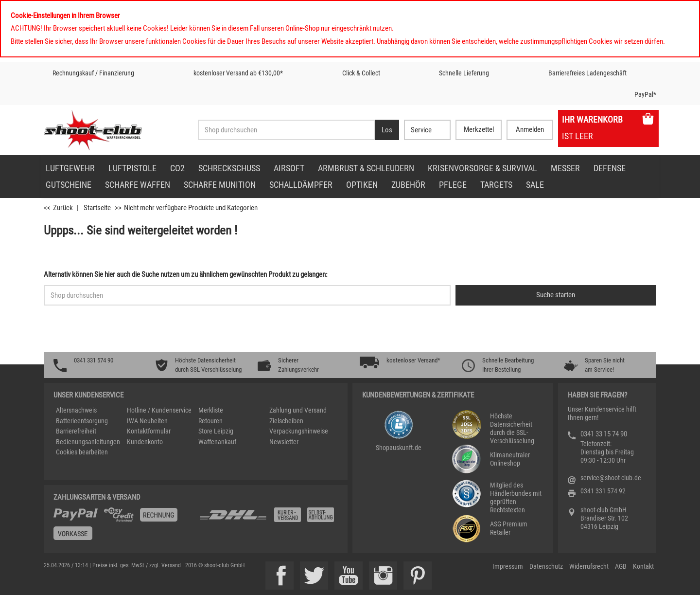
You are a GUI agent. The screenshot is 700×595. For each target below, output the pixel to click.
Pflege (453, 185)
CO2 (177, 168)
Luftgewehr (70, 168)
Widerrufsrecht (589, 566)
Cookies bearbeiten (82, 452)
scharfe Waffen (138, 185)
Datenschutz (546, 566)
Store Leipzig (216, 431)
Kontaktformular (149, 431)
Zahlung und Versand (298, 410)
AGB (621, 566)
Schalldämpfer (301, 185)
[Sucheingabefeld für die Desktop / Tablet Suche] (286, 130)
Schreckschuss (229, 168)
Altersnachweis (76, 410)
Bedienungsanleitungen (88, 442)
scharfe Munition (220, 185)
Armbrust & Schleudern (366, 168)
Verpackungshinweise (299, 431)
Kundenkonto (145, 442)
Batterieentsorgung (82, 421)
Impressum (508, 566)
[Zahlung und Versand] (268, 518)
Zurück (63, 208)
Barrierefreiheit (76, 431)
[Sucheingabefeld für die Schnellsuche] (247, 295)
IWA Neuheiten (147, 421)
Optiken (362, 185)
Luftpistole (132, 168)
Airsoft (289, 168)
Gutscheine (69, 185)
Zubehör (408, 185)
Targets (496, 185)
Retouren (210, 421)
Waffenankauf (217, 442)
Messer (565, 168)
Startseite (97, 208)
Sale (535, 185)
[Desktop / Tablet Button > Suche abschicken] (387, 130)
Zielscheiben (286, 421)
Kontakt (643, 566)
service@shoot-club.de (611, 478)
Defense (610, 168)
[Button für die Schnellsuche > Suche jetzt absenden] (556, 295)
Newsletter (284, 442)
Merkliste (211, 410)
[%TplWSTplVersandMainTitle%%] (123, 527)
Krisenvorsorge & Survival (482, 168)
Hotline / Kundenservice (159, 410)
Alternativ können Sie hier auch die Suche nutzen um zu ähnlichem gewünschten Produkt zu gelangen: (186, 274)
